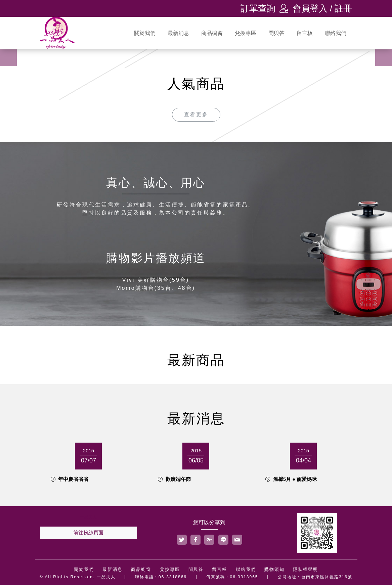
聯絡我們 (336, 33)
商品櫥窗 (212, 33)
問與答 (276, 33)
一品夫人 (88, 517)
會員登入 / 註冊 (316, 8)
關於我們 (145, 33)
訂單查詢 (258, 8)
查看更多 (196, 114)
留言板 (305, 33)
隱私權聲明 (306, 569)
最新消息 (178, 33)
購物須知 (274, 569)
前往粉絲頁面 (88, 532)
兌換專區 (246, 33)
